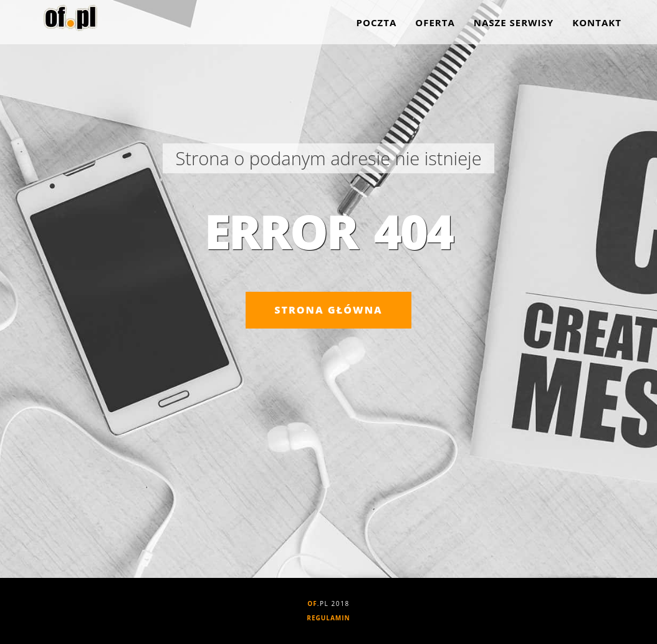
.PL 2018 (328, 603)
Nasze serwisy (514, 25)
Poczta (377, 25)
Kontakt (597, 25)
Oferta (435, 25)
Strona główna (328, 310)
